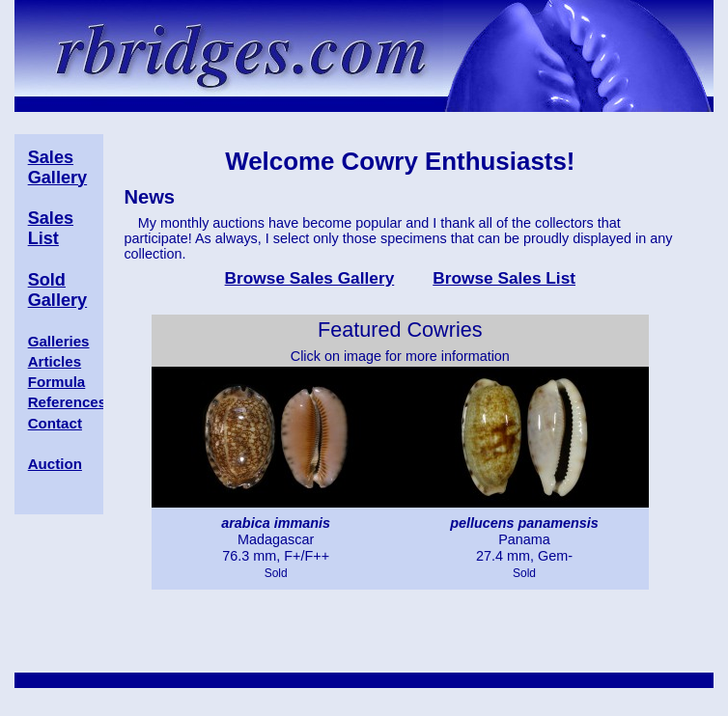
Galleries (59, 341)
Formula (57, 382)
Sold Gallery (57, 290)
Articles (55, 361)
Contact (55, 423)
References (67, 402)
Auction (55, 464)
